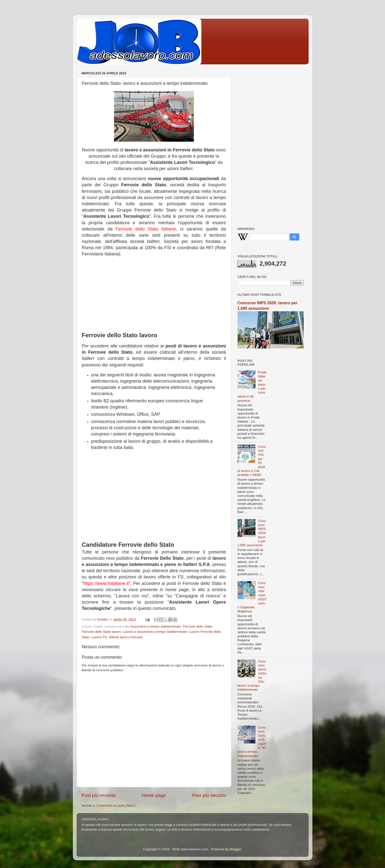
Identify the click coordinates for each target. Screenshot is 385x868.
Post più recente (99, 795)
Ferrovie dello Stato (197, 626)
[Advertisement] (154, 292)
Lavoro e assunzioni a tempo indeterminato (155, 632)
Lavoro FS (99, 637)
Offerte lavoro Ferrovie (126, 637)
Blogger (235, 849)
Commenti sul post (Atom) (116, 806)
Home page (154, 795)
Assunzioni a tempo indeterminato (156, 626)
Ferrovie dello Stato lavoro (102, 632)
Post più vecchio (209, 795)
